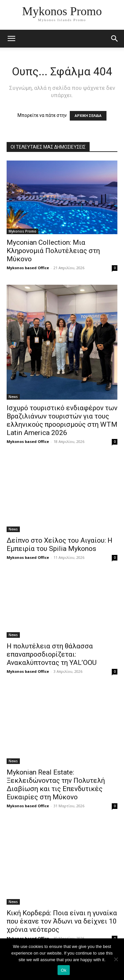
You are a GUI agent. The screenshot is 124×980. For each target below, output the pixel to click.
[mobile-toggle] (11, 39)
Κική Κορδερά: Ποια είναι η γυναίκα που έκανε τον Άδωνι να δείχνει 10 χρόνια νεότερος (62, 921)
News (13, 397)
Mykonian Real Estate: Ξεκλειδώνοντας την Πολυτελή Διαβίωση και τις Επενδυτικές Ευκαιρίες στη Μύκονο (56, 785)
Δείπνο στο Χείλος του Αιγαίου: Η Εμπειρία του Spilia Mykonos (60, 544)
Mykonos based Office (28, 268)
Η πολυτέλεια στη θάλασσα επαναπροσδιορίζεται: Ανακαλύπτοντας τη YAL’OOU (52, 654)
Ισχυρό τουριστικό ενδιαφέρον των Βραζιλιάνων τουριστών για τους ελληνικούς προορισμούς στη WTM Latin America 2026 (62, 420)
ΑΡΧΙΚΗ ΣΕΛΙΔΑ (88, 116)
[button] (115, 39)
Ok (64, 970)
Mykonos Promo (22, 231)
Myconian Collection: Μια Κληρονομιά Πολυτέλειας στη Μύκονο (53, 251)
